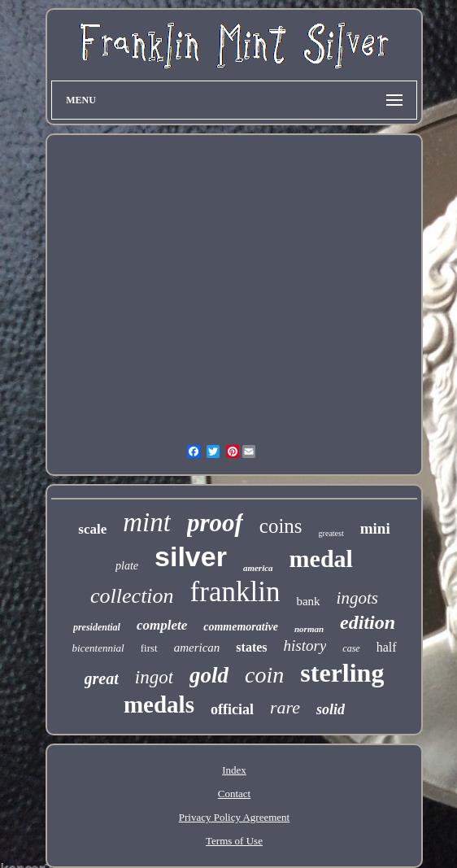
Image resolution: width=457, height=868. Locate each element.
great (102, 678)
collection (132, 596)
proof (215, 523)
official (232, 709)
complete (162, 625)
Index (234, 770)
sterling (342, 673)
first (149, 648)
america (258, 568)
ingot (154, 677)
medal (321, 558)
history (305, 646)
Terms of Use (234, 841)
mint (147, 522)
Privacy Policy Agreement (234, 817)
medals (159, 704)
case (351, 648)
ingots (357, 598)
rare (285, 707)
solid (331, 709)
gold (209, 675)
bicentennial (98, 648)
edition (368, 622)
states (251, 647)
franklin (235, 592)
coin (264, 675)
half (387, 647)
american (197, 648)
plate (127, 566)
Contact (234, 794)
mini (375, 528)
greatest (331, 533)
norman (309, 629)
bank (308, 601)
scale (92, 529)
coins (281, 526)
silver (191, 556)
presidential (97, 627)
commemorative (241, 627)
